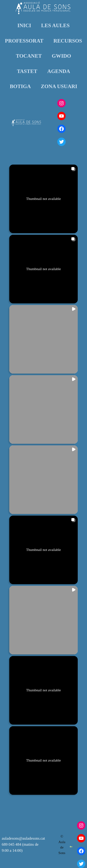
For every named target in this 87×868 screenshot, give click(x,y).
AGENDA (59, 71)
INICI (24, 25)
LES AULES (55, 25)
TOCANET (29, 56)
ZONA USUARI (59, 86)
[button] (43, 199)
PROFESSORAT (24, 41)
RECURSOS (68, 41)
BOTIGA (20, 86)
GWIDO (61, 56)
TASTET (27, 71)
